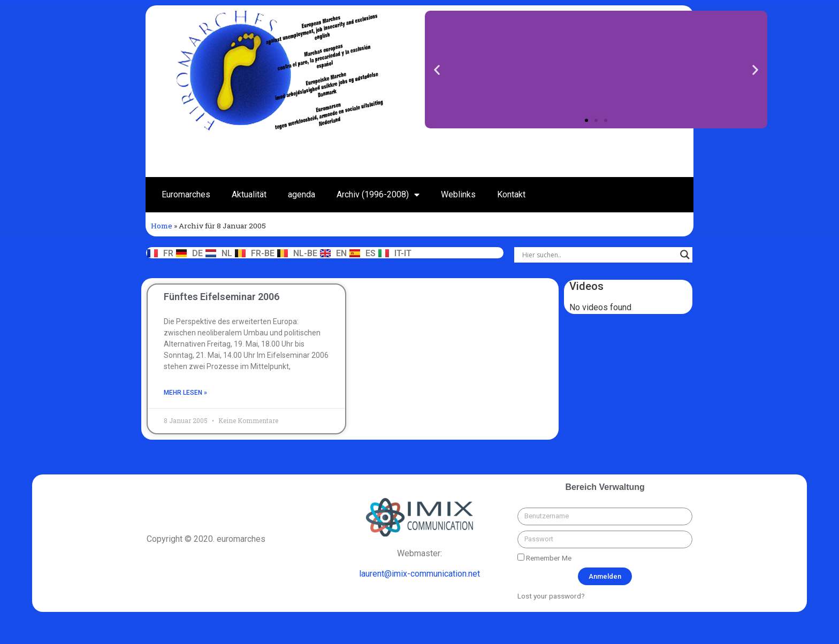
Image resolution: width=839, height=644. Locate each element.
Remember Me (544, 558)
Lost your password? (551, 596)
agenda (302, 194)
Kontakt (511, 194)
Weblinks (458, 194)
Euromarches (186, 194)
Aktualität (249, 194)
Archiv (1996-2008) (378, 195)
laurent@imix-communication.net (419, 574)
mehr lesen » (185, 393)
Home (162, 226)
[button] (586, 120)
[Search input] (598, 255)
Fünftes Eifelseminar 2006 (222, 297)
